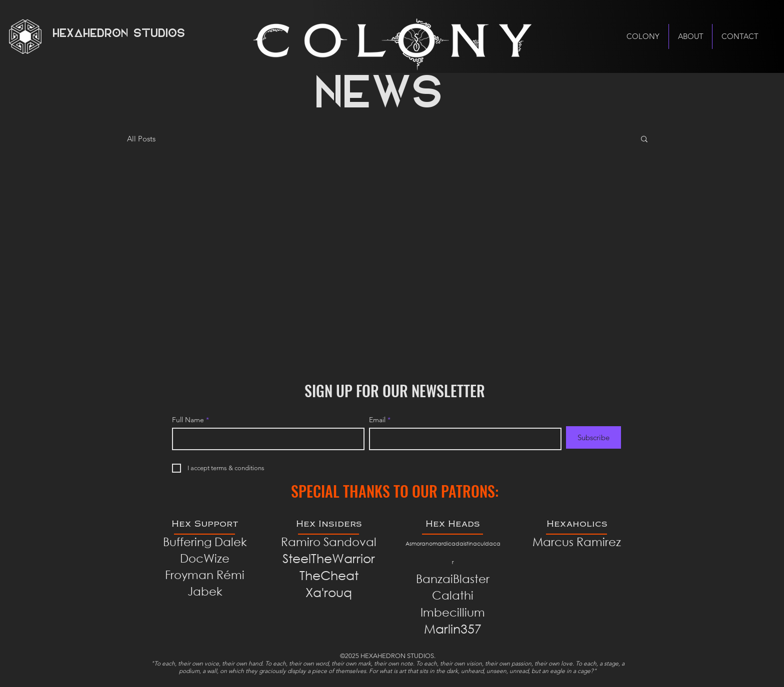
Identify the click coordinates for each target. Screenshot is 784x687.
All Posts (141, 139)
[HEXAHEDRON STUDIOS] (123, 35)
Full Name (188, 420)
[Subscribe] (593, 437)
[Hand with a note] (392, 42)
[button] (644, 140)
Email (377, 420)
